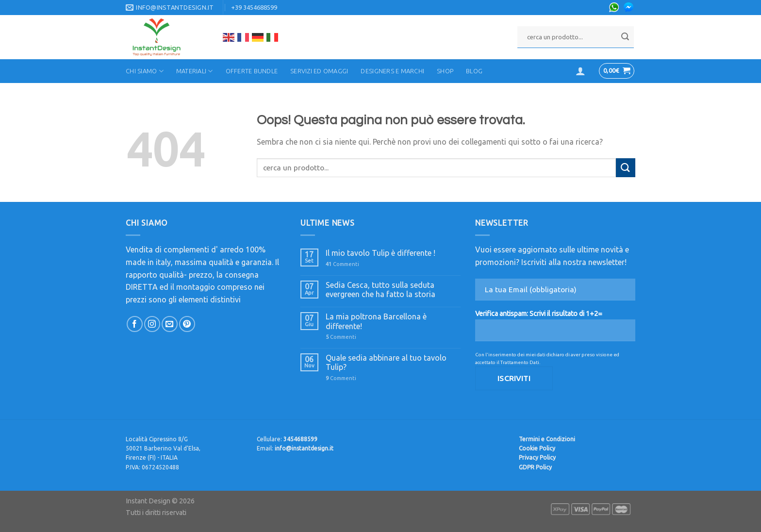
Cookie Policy (537, 448)
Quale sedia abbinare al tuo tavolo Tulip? (386, 362)
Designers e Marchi (392, 71)
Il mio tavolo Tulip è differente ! (380, 253)
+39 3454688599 (254, 7)
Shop (445, 71)
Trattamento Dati (520, 362)
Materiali (195, 71)
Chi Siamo (145, 71)
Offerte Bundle (252, 71)
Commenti (342, 264)
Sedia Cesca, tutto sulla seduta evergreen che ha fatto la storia (380, 290)
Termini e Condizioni (547, 439)
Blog (474, 71)
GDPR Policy (535, 467)
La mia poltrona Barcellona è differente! (376, 321)
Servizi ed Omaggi (319, 71)
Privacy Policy (537, 457)
